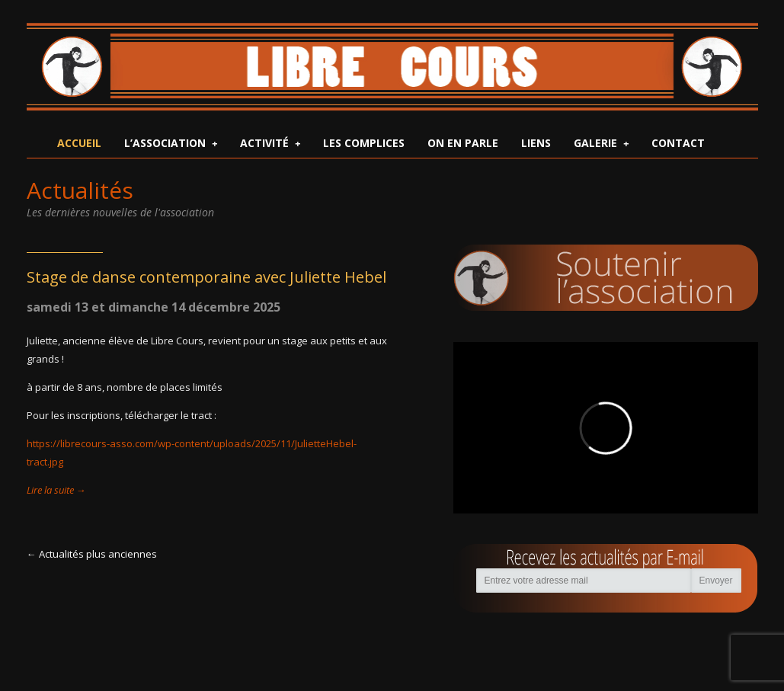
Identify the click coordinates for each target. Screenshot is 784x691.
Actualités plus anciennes (98, 554)
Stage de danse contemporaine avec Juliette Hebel (206, 277)
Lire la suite (56, 490)
